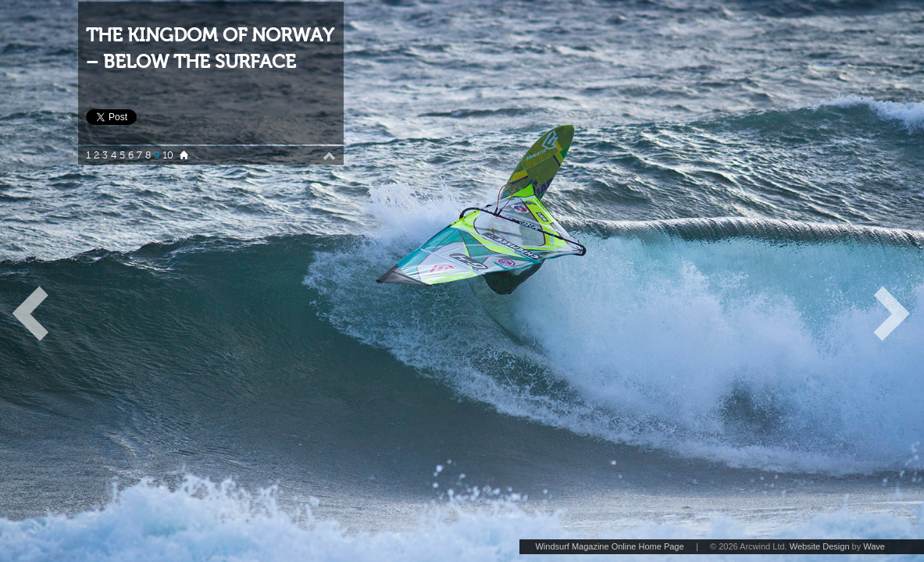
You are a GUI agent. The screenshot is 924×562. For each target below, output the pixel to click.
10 (168, 155)
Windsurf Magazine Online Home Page (609, 546)
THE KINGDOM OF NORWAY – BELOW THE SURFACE (210, 49)
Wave (874, 546)
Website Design (820, 546)
